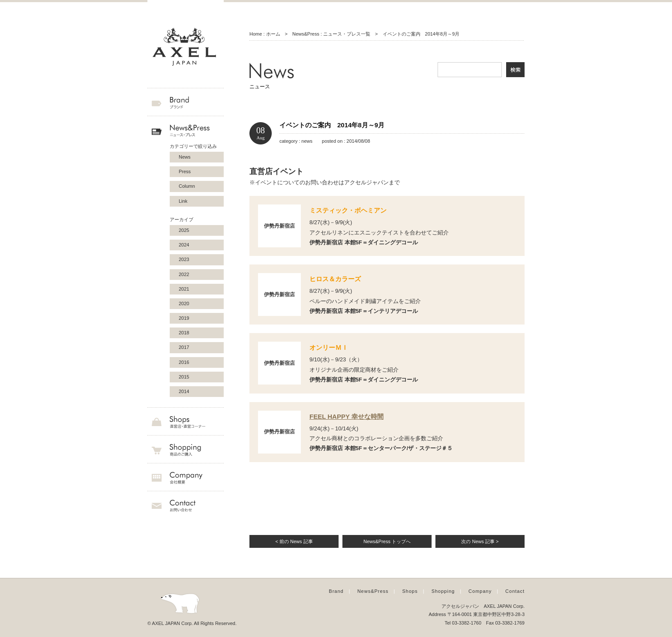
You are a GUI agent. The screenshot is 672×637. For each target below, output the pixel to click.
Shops (410, 591)
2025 (184, 230)
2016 (184, 362)
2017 (184, 347)
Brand (336, 591)
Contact (515, 591)
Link (183, 201)
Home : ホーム (265, 34)
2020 (184, 303)
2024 (184, 245)
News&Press (373, 591)
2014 (184, 391)
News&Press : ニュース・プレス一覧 (331, 34)
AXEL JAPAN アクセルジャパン (186, 47)
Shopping (443, 591)
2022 (184, 274)
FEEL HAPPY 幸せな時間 (346, 416)
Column (187, 186)
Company (480, 591)
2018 (184, 333)
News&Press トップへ (387, 541)
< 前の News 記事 (294, 541)
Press (185, 171)
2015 (184, 377)
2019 (184, 318)
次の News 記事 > (480, 541)
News (185, 157)
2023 (184, 259)
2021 (184, 289)
